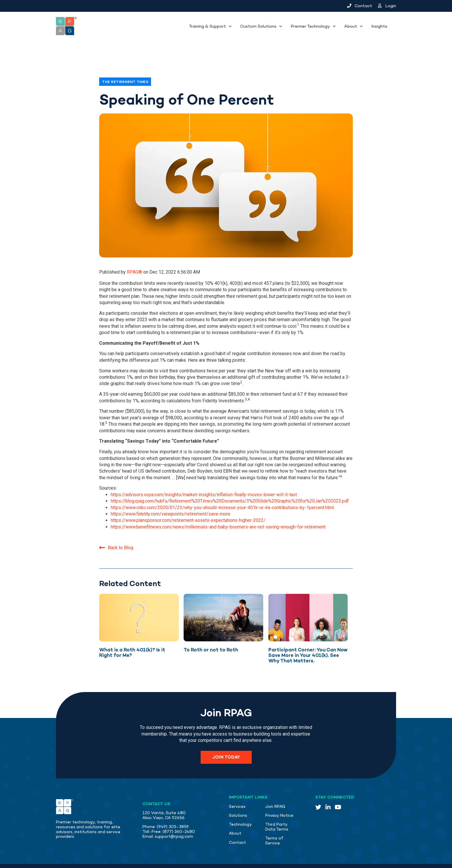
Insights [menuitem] (379, 26)
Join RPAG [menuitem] (275, 787)
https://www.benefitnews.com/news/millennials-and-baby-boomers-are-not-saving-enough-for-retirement (218, 507)
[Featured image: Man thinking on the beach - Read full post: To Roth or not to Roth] (223, 598)
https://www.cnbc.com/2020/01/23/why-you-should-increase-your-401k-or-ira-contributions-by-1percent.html (222, 488)
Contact (360, 6)
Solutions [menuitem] (238, 796)
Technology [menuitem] (240, 805)
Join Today (226, 738)
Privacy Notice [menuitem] (279, 796)
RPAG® (135, 252)
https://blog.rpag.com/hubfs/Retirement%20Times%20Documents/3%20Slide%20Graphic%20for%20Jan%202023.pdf (230, 481)
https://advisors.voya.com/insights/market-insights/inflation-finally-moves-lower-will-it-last (204, 475)
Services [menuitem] (237, 787)
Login (387, 6)
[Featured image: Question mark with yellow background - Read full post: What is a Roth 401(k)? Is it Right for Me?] (139, 598)
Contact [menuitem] (237, 823)
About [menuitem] (351, 26)
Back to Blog (116, 528)
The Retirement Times (125, 62)
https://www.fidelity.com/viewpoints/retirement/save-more (171, 494)
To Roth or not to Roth (211, 630)
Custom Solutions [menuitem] (258, 26)
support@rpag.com (174, 817)
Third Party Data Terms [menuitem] (277, 807)
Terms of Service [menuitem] (274, 821)
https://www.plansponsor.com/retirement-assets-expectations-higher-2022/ (188, 501)
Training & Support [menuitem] (207, 26)
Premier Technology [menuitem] (310, 26)
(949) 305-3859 (173, 807)
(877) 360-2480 (179, 812)
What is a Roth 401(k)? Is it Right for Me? (132, 633)
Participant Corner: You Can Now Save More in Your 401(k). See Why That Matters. (308, 635)
